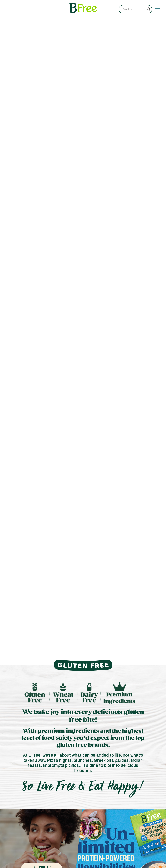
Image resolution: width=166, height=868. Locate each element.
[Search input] (134, 9)
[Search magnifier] (149, 9)
